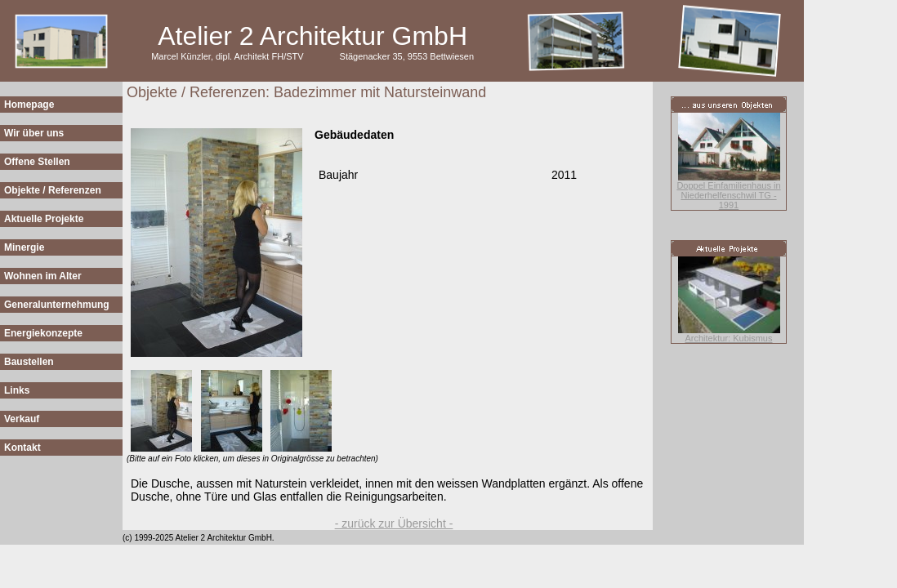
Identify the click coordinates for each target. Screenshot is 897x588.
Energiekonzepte (43, 333)
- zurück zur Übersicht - (394, 523)
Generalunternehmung (57, 305)
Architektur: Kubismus (729, 338)
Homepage (29, 105)
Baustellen (29, 362)
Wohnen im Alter (43, 276)
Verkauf (22, 419)
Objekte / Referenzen (53, 190)
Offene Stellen (37, 162)
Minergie (24, 247)
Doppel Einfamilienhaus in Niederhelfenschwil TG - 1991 (728, 195)
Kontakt (22, 448)
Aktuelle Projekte (44, 219)
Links (17, 390)
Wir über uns (34, 133)
